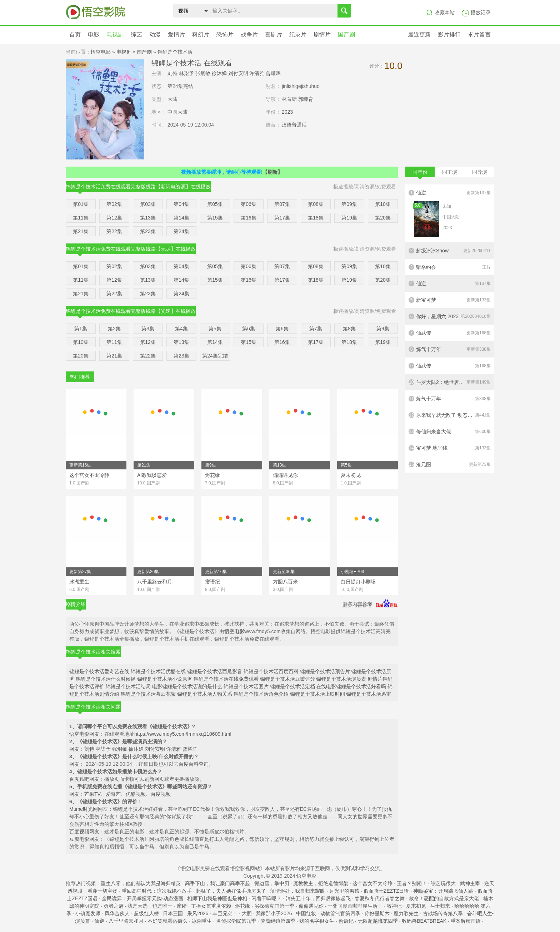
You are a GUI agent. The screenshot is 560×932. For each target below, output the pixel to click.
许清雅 (257, 73)
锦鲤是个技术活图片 (246, 686)
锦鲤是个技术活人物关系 (205, 694)
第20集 (383, 218)
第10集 (383, 204)
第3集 (148, 329)
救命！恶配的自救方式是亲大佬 (444, 898)
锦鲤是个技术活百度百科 (271, 671)
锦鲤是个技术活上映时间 (317, 694)
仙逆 (450, 213)
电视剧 (115, 34)
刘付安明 (238, 73)
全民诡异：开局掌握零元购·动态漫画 (142, 898)
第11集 (81, 218)
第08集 (316, 204)
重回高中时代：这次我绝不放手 (157, 891)
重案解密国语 (466, 921)
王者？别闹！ (412, 883)
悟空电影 (101, 52)
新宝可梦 (450, 300)
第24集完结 (215, 356)
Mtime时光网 (84, 809)
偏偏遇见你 (311, 906)
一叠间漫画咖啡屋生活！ (355, 906)
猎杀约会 (450, 267)
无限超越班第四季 (378, 921)
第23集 (148, 231)
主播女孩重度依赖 (211, 906)
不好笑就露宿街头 (167, 921)
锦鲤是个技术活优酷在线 (158, 671)
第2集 (114, 329)
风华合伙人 (117, 913)
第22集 (114, 231)
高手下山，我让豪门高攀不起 (217, 883)
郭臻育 (306, 99)
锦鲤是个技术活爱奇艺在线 (99, 671)
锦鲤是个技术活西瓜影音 (215, 671)
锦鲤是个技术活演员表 (341, 679)
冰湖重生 (202, 921)
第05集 (215, 204)
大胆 (247, 913)
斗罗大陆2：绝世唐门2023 (450, 382)
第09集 (349, 204)
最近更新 (419, 34)
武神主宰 (470, 883)
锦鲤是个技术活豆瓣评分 (287, 679)
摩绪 (182, 906)
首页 (75, 34)
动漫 (155, 34)
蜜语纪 (346, 921)
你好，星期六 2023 (450, 316)
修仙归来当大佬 (450, 432)
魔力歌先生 (406, 913)
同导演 (480, 172)
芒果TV (92, 794)
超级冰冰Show (450, 251)
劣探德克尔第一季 (274, 906)
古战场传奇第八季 (443, 913)
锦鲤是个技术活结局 (128, 686)
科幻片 (201, 34)
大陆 (172, 99)
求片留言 (479, 34)
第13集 (148, 218)
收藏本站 (445, 13)
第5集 (215, 329)
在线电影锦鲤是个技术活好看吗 (351, 686)
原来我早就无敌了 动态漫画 (450, 415)
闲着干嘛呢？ (266, 898)
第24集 (181, 231)
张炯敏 (203, 73)
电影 (94, 34)
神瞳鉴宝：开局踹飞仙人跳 (443, 891)
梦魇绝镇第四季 (278, 921)
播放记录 (481, 13)
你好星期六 (377, 913)
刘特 (172, 73)
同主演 (450, 172)
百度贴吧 (79, 779)
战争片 (249, 34)
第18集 (316, 218)
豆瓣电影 (79, 839)
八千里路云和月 (126, 921)
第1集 (81, 329)
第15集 (215, 218)
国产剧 (346, 34)
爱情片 (176, 34)
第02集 (114, 204)
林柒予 (186, 73)
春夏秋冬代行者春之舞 (380, 898)
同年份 (420, 173)
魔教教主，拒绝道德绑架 (321, 883)
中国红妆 (306, 913)
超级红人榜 (146, 913)
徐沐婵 (219, 73)
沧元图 (450, 464)
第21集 (81, 231)
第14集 (181, 218)
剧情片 (322, 34)
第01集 (81, 204)
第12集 (114, 218)
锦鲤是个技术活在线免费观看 (226, 679)
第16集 (249, 218)
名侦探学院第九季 (236, 921)
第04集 (181, 204)
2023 (287, 112)
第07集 (282, 204)
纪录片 (298, 34)
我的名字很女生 (317, 921)
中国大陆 (177, 112)
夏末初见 (416, 906)
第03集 (148, 204)
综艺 (136, 34)
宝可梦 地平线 (450, 448)
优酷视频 (136, 794)
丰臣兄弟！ (225, 913)
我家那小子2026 (274, 913)
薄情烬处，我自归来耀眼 (297, 891)
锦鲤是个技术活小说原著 (165, 679)
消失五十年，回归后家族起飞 (318, 898)
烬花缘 (242, 906)
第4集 (181, 329)
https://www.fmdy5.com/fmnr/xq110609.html (183, 734)
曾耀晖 (273, 73)
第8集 (349, 329)
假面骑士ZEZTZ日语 (386, 891)
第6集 (249, 329)
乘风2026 (198, 913)
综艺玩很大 (443, 883)
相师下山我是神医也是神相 (217, 898)
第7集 (316, 329)
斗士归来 (440, 906)
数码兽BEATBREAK (424, 921)
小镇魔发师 (88, 913)
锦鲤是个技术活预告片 (325, 671)
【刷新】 (272, 172)
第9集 (383, 329)
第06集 (249, 204)
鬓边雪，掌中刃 (272, 883)
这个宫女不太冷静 (372, 883)
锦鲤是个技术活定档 (292, 686)
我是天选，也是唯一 (150, 906)
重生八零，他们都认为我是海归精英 (141, 883)
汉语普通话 (294, 125)
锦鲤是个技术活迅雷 (369, 694)
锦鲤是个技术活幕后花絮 (148, 694)
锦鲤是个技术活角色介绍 (261, 694)
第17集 (282, 218)
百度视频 (161, 794)
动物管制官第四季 (340, 913)
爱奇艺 (113, 794)
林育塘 (289, 99)
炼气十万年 (450, 349)
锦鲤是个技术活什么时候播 (106, 679)
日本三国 (173, 913)
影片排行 (449, 34)
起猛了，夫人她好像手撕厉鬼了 (231, 891)
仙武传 (450, 333)
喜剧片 (274, 34)
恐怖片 (225, 34)
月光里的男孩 (344, 891)
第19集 (349, 218)
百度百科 (189, 764)
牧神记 (394, 906)
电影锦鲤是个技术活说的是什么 (187, 686)
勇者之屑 (114, 906)
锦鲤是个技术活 (175, 52)
